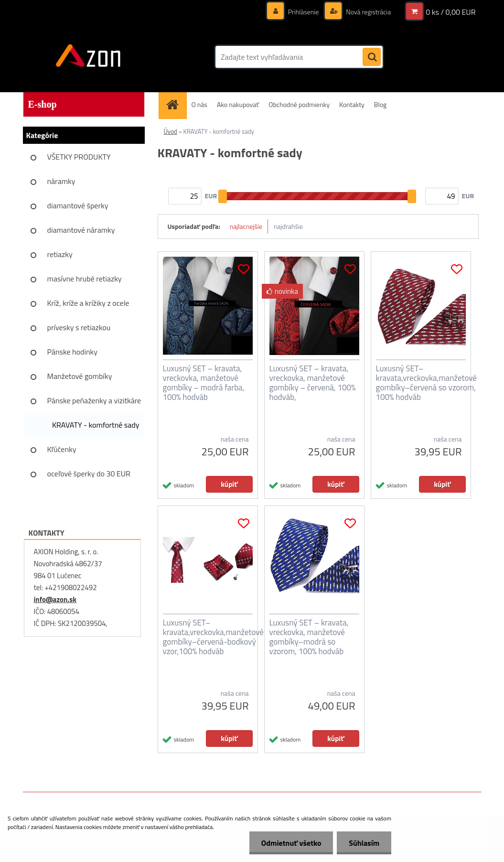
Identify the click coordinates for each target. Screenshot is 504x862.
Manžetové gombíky (80, 376)
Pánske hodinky (73, 352)
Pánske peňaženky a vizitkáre (94, 400)
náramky (61, 181)
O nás (199, 104)
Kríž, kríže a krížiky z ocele (88, 303)
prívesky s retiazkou (79, 327)
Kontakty (352, 104)
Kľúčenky (62, 449)
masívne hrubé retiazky (85, 279)
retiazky (60, 254)
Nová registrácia (368, 12)
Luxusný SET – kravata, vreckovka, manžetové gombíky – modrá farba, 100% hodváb (204, 383)
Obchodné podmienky (299, 104)
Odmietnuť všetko (291, 843)
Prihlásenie (304, 12)
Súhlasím (364, 843)
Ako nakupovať (238, 104)
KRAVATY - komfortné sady (96, 425)
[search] (372, 57)
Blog (380, 104)
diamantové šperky (78, 205)
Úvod (171, 131)
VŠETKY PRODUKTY (79, 157)
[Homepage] (176, 104)
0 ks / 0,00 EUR (450, 12)
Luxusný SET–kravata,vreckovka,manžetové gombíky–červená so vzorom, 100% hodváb (426, 383)
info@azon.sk (55, 599)
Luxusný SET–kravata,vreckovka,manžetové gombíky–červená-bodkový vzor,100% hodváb (213, 637)
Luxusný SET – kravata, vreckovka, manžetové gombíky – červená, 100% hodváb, (313, 383)
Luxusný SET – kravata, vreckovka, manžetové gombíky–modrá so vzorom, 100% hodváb (309, 637)
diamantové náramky (81, 230)
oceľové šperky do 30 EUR (89, 474)
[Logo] (89, 57)
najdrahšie (288, 226)
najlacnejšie (246, 226)
